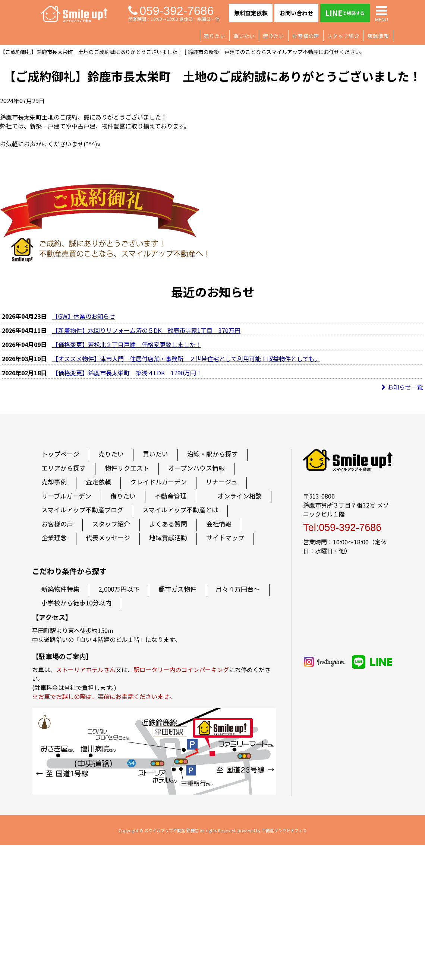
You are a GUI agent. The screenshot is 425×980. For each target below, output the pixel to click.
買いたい (244, 36)
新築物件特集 (60, 589)
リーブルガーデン (66, 496)
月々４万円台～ (238, 589)
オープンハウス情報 (196, 468)
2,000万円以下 (119, 589)
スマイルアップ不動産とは (180, 510)
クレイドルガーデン (158, 482)
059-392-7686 (171, 11)
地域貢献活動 (168, 537)
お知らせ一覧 (402, 387)
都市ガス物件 (177, 589)
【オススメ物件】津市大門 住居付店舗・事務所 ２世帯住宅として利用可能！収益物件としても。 (186, 359)
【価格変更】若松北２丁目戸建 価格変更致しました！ (127, 344)
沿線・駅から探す (212, 454)
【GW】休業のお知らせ (84, 316)
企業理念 (54, 537)
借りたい (273, 36)
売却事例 (54, 482)
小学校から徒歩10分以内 (76, 603)
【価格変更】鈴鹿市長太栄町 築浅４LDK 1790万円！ (127, 373)
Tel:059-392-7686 (342, 528)
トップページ (60, 454)
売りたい (215, 36)
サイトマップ (225, 537)
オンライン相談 (240, 496)
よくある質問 (168, 524)
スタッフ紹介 (343, 36)
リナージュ (221, 482)
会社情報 (219, 524)
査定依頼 (98, 482)
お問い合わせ (296, 13)
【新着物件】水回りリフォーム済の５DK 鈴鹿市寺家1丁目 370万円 (146, 330)
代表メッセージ (108, 537)
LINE (345, 13)
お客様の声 (306, 36)
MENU (382, 13)
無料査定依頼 (251, 13)
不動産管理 (171, 496)
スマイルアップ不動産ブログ (82, 510)
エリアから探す (64, 468)
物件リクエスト (127, 468)
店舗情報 (378, 36)
